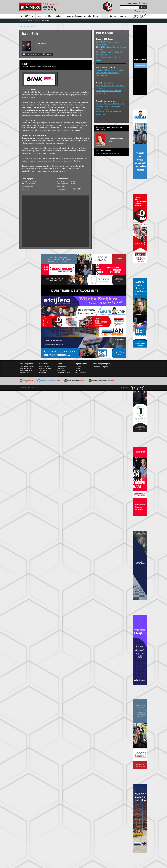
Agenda (88, 16)
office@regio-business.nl (110, 153)
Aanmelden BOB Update (100, 367)
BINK (45, 43)
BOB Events (29, 16)
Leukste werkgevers (73, 16)
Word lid (123, 16)
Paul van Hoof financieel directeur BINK (110, 104)
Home (21, 16)
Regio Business (40, 7)
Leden (104, 16)
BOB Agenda (43, 371)
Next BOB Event (44, 367)
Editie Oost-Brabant (26, 369)
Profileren (144, 3)
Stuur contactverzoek (31, 54)
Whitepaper (42, 373)
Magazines (41, 16)
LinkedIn (47, 54)
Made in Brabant (55, 16)
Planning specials (25, 373)
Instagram (138, 388)
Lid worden (60, 369)
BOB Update (61, 371)
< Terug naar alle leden (27, 26)
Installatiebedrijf (102, 70)
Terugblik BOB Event (45, 369)
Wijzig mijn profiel (132, 3)
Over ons (113, 16)
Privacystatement (80, 373)
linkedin (142, 388)
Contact (77, 369)
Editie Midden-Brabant (27, 367)
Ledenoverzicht (61, 367)
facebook (133, 388)
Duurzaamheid (101, 75)
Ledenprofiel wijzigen (63, 373)
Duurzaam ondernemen (111, 73)
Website (26, 189)
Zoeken (143, 7)
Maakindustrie (113, 70)
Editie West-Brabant (26, 371)
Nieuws (96, 16)
